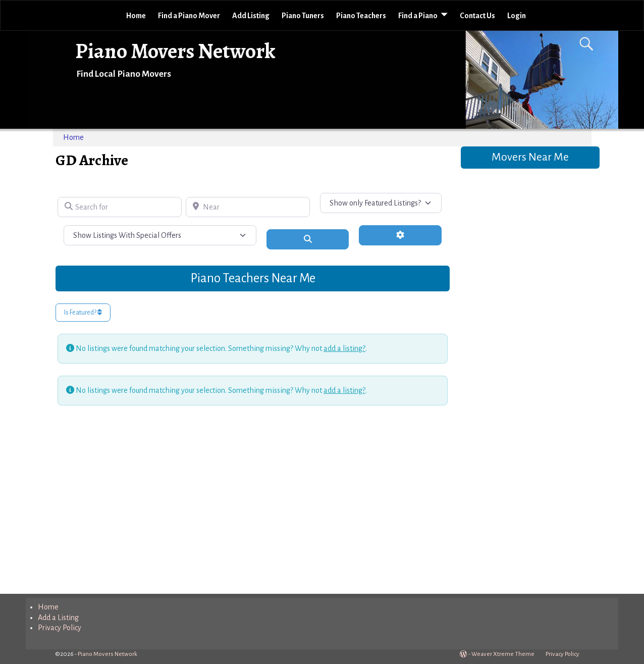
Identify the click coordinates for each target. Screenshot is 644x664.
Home (136, 16)
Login (517, 16)
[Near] (248, 207)
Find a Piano (418, 16)
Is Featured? (83, 312)
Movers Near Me (530, 157)
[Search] (308, 239)
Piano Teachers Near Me (253, 278)
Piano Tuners (303, 16)
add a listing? (344, 348)
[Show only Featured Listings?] (381, 203)
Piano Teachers (361, 16)
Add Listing (251, 16)
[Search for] (120, 207)
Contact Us (477, 16)
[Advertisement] (253, 497)
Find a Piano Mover (189, 16)
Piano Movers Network (175, 51)
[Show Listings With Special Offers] (160, 235)
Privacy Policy (60, 628)
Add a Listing (58, 618)
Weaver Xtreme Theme (503, 654)
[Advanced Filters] (400, 235)
